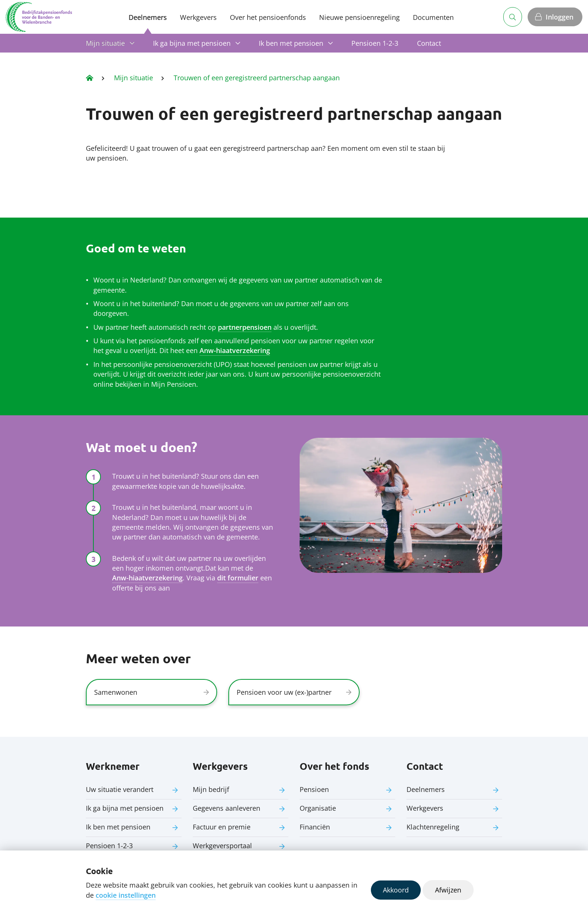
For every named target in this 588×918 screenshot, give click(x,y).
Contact (429, 43)
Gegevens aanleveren (226, 808)
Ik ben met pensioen (291, 43)
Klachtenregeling (433, 827)
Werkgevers (198, 17)
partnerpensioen (245, 327)
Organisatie (318, 808)
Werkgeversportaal (222, 846)
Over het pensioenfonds (268, 17)
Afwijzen (448, 890)
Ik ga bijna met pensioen (192, 43)
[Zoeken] (513, 17)
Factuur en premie (222, 827)
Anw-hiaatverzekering (235, 350)
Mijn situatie (105, 43)
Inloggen (559, 17)
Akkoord (396, 890)
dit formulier (238, 578)
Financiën (315, 827)
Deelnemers (148, 17)
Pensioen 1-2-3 (375, 43)
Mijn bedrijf (211, 789)
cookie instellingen (126, 895)
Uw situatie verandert (120, 789)
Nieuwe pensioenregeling (359, 17)
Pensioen (314, 789)
